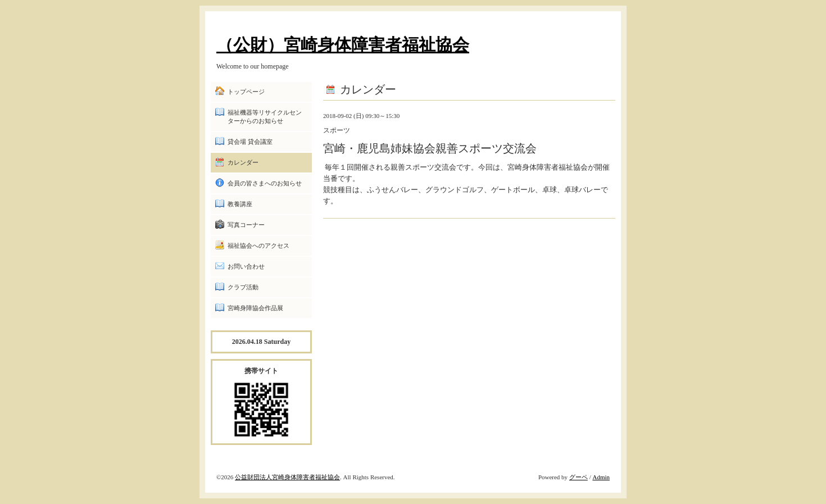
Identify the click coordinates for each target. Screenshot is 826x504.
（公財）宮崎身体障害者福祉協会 (343, 45)
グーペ (578, 477)
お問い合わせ (246, 266)
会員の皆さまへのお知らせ (265, 183)
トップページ (246, 92)
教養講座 (240, 204)
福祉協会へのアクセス (258, 246)
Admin (601, 477)
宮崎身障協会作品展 (255, 308)
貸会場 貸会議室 (250, 142)
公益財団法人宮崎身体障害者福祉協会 (287, 477)
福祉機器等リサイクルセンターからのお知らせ (265, 117)
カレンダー (243, 162)
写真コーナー (246, 225)
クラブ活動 (243, 287)
